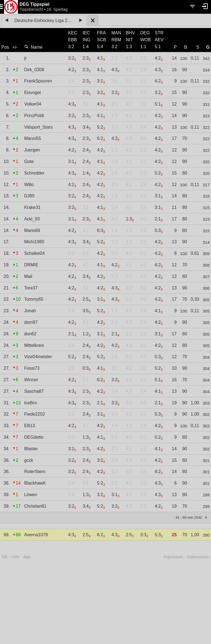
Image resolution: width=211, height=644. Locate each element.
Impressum (173, 557)
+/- (15, 47)
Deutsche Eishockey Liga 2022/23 (45, 20)
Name (33, 47)
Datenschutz (198, 557)
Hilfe (16, 557)
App (27, 557)
